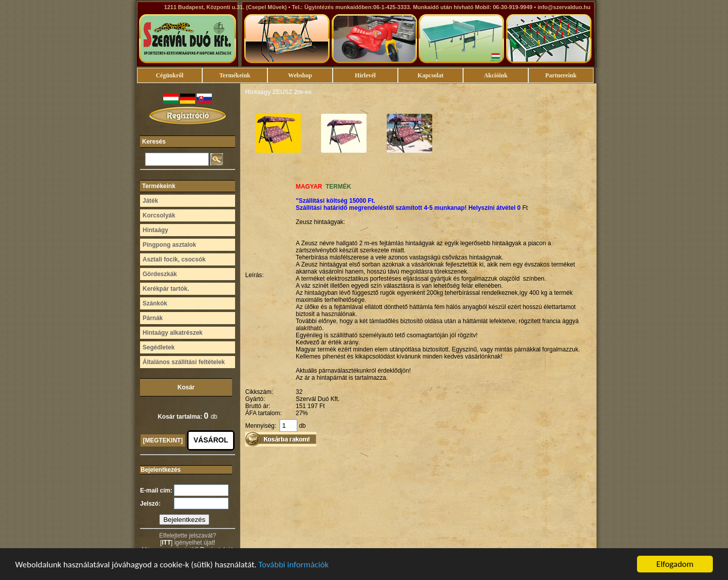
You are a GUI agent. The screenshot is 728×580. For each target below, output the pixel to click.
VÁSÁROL (211, 440)
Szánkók (155, 303)
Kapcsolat (430, 75)
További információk (293, 565)
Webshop (300, 75)
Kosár (186, 387)
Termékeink (235, 75)
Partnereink (561, 75)
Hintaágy (155, 230)
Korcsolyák (159, 215)
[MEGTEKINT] (163, 440)
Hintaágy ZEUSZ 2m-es (278, 92)
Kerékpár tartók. (166, 289)
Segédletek (158, 347)
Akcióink (496, 75)
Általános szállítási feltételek (184, 362)
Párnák (153, 318)
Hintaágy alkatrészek (173, 333)
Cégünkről (170, 75)
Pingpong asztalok (169, 245)
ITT (166, 543)
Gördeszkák (160, 274)
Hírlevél (365, 75)
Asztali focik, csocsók (174, 259)
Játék (150, 201)
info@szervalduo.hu (564, 7)
